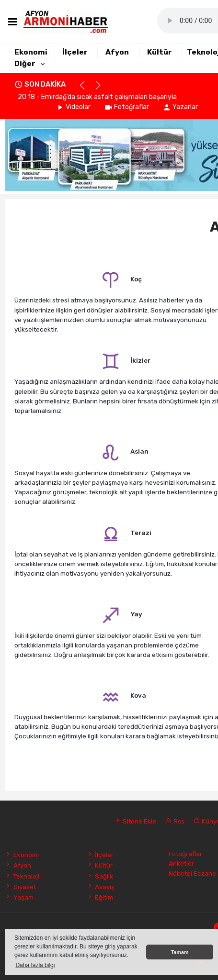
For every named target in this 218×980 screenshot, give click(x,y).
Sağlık (100, 876)
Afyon (117, 52)
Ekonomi (31, 52)
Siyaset (20, 887)
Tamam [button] (179, 952)
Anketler (181, 863)
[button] (86, 89)
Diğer (25, 64)
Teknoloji (22, 876)
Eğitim (100, 897)
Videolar (73, 107)
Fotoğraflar (126, 107)
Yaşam (19, 897)
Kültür (160, 52)
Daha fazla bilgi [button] (35, 965)
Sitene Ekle (135, 821)
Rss (175, 821)
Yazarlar (180, 107)
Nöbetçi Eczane (192, 873)
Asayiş (101, 887)
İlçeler (75, 52)
